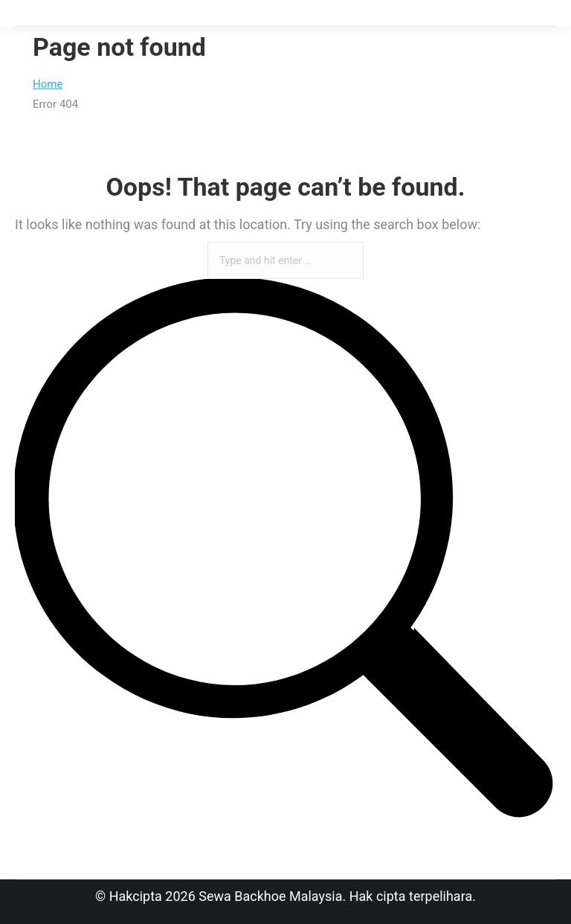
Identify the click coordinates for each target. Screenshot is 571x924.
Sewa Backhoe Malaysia (270, 896)
